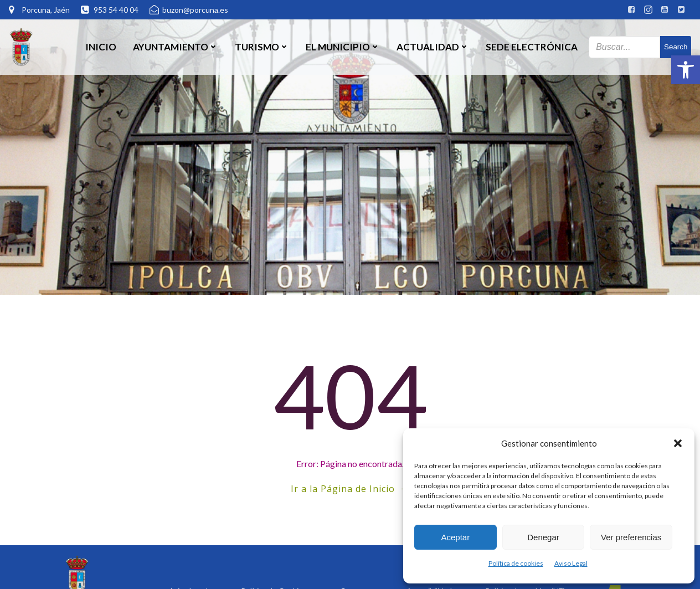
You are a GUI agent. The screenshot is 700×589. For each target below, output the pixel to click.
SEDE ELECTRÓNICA (532, 47)
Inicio (101, 47)
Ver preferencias (631, 537)
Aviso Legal (571, 563)
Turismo (262, 47)
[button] (686, 70)
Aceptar (455, 537)
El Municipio (343, 47)
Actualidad (433, 47)
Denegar (543, 537)
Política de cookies (516, 563)
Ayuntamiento (176, 47)
